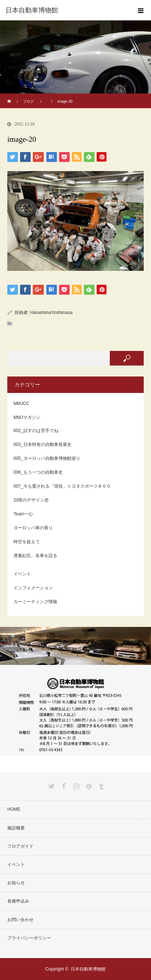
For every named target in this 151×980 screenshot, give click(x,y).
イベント (22, 574)
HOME (14, 809)
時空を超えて (27, 542)
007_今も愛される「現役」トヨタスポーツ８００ (62, 486)
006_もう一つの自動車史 (38, 472)
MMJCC (21, 404)
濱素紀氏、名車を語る (35, 556)
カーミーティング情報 (35, 602)
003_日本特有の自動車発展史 (42, 444)
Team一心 (23, 514)
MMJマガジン (27, 417)
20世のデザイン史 (31, 500)
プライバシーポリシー (29, 938)
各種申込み (18, 901)
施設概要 (16, 828)
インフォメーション (33, 588)
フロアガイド (20, 846)
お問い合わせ (20, 920)
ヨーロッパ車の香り (33, 528)
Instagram (75, 785)
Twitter (51, 785)
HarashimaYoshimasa (51, 313)
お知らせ (16, 883)
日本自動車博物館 (88, 969)
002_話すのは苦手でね (36, 431)
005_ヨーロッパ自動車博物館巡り (47, 458)
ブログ (28, 101)
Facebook (63, 785)
